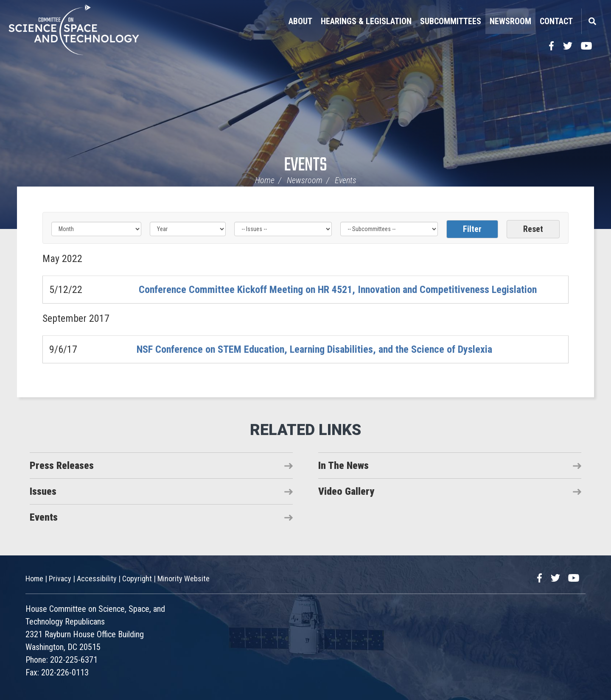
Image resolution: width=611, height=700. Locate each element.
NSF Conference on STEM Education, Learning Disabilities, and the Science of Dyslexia (314, 349)
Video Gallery (346, 491)
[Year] (188, 229)
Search (592, 21)
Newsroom (510, 21)
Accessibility (97, 579)
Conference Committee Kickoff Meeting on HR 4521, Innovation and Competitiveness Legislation (338, 290)
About (300, 21)
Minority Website (184, 579)
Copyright (137, 579)
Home (265, 180)
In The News (343, 466)
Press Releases (62, 466)
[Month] (96, 229)
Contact (556, 21)
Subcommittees (451, 21)
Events (305, 166)
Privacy (60, 579)
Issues (43, 491)
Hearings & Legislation (366, 21)
